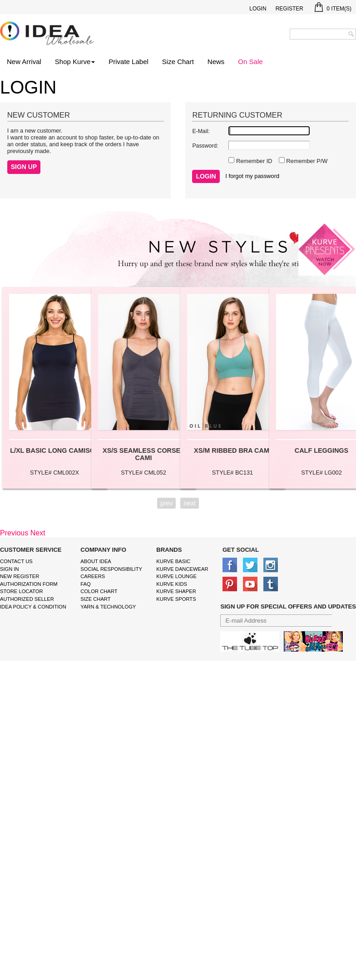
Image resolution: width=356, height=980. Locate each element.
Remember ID (253, 161)
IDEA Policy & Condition (33, 607)
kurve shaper (176, 591)
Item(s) (333, 9)
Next (38, 533)
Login (258, 9)
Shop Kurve (75, 62)
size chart (95, 599)
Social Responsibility (111, 569)
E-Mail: (201, 131)
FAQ (85, 584)
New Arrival (24, 62)
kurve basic (173, 561)
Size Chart (178, 62)
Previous (14, 533)
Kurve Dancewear (182, 569)
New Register (20, 576)
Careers (93, 576)
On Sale (250, 62)
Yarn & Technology (108, 607)
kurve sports (176, 599)
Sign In (10, 569)
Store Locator (22, 591)
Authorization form (29, 584)
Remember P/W (306, 161)
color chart (99, 591)
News (216, 62)
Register (289, 9)
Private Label (129, 62)
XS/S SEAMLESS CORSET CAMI (143, 454)
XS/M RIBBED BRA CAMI (232, 450)
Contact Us (16, 561)
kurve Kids (172, 584)
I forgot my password (252, 176)
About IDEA (96, 561)
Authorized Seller (27, 599)
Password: (205, 146)
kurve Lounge (176, 576)
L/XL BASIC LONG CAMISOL (54, 450)
